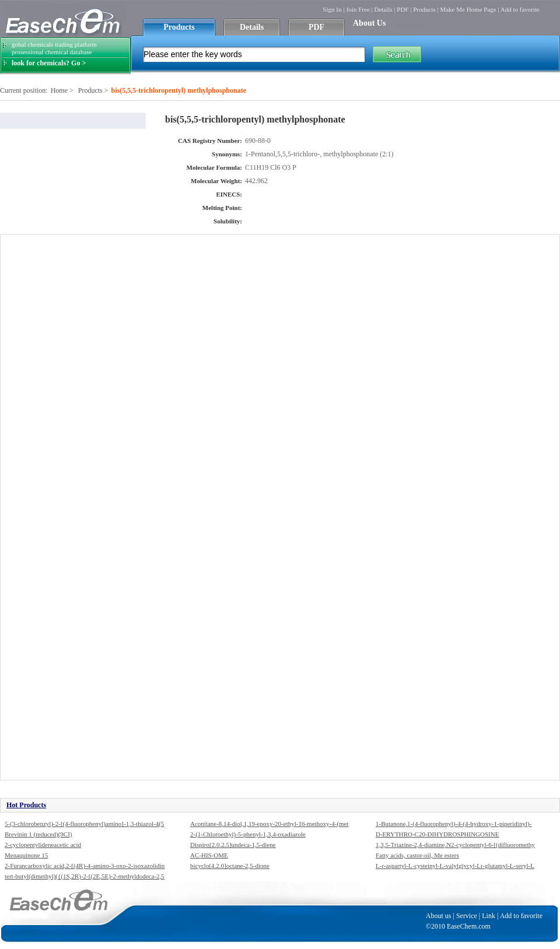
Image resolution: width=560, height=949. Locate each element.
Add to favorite (520, 9)
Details (383, 9)
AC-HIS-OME (209, 855)
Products (424, 9)
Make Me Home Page (468, 9)
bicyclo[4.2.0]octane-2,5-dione (230, 866)
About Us (369, 23)
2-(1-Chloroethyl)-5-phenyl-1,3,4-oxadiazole (248, 834)
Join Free (358, 9)
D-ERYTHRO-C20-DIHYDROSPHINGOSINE (437, 834)
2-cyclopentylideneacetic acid (43, 845)
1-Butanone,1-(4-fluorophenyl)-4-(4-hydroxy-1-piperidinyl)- (454, 824)
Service (467, 916)
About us (439, 916)
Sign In (332, 9)
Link (489, 916)
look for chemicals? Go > (49, 63)
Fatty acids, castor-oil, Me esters (417, 855)
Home (59, 90)
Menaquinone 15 (26, 855)
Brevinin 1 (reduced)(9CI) (38, 834)
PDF (402, 9)
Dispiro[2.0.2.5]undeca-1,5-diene (233, 845)
